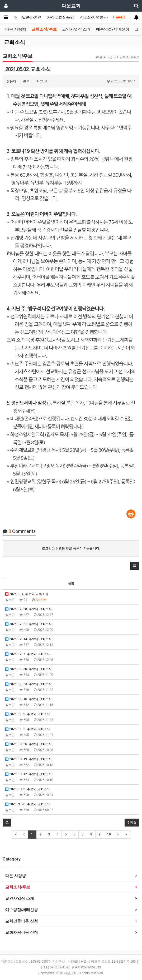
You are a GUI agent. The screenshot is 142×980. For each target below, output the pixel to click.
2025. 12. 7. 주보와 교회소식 (28, 654)
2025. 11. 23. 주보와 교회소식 (29, 684)
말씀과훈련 (32, 17)
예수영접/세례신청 (113, 29)
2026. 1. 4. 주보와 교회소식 (27, 594)
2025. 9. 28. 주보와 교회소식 (28, 804)
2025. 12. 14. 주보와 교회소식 (29, 639)
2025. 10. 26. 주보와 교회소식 (29, 744)
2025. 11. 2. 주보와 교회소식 (28, 729)
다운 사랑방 (16, 29)
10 (109, 834)
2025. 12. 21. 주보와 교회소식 (29, 624)
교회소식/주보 (44, 29)
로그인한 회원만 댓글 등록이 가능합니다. (71, 548)
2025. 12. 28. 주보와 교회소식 (29, 609)
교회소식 (15, 42)
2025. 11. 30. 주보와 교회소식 (29, 669)
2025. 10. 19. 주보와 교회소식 (29, 759)
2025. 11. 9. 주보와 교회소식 (28, 714)
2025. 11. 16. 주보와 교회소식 (29, 699)
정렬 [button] (132, 823)
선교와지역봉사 (94, 17)
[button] (135, 566)
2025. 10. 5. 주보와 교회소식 (28, 789)
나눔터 (119, 17)
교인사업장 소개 (76, 29)
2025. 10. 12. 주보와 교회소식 (29, 774)
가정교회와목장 (61, 17)
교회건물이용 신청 (22, 921)
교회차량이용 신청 (22, 932)
